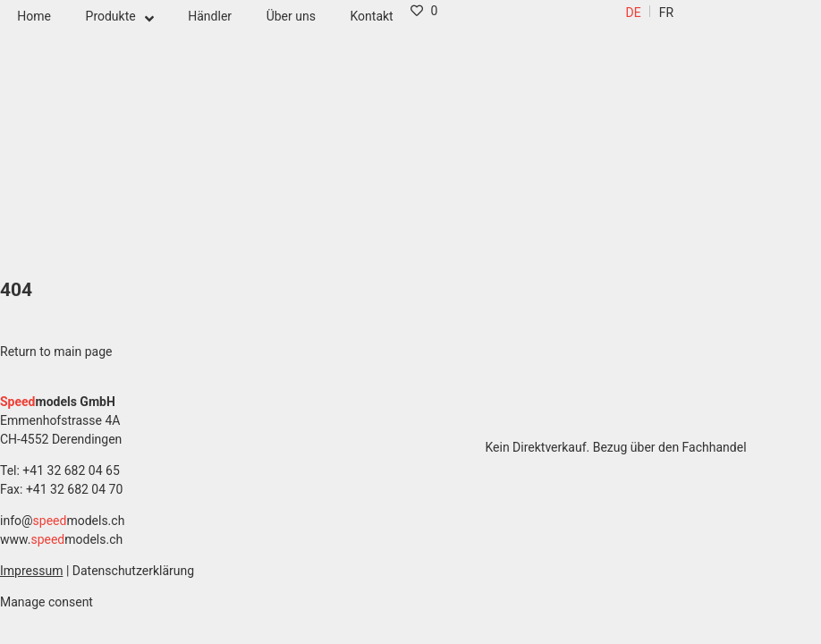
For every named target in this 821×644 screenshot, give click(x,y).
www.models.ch (61, 539)
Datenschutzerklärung (133, 571)
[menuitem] (634, 13)
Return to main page (56, 352)
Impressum (31, 571)
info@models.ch (62, 521)
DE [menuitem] (634, 13)
